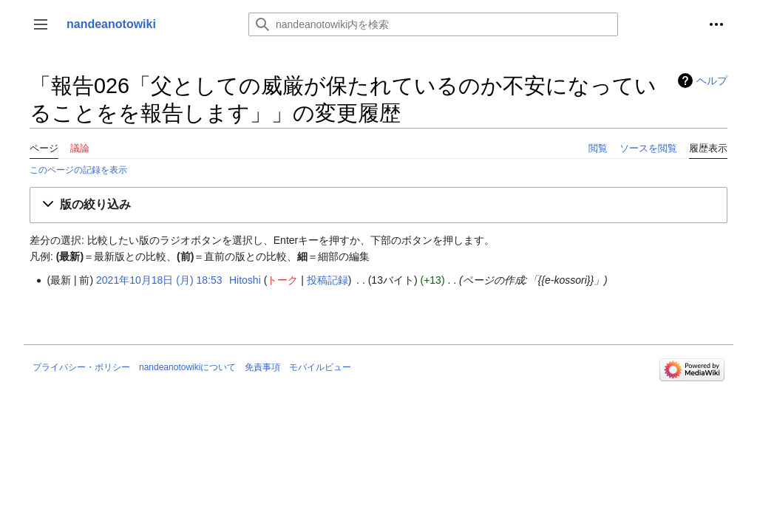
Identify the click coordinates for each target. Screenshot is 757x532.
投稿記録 (327, 280)
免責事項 (262, 367)
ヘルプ (712, 81)
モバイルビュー (320, 367)
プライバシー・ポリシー (81, 367)
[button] (41, 24)
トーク (282, 280)
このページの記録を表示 (78, 170)
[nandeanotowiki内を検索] (433, 24)
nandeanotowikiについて (187, 367)
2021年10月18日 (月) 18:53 (159, 280)
